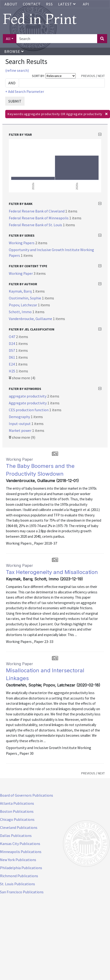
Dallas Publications (16, 835)
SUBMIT (15, 101)
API (86, 4)
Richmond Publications (19, 876)
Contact (32, 4)
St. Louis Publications (17, 884)
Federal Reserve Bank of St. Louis (36, 225)
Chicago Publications (17, 819)
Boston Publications (17, 811)
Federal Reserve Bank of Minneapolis (39, 218)
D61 (12, 357)
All (8, 39)
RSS (49, 4)
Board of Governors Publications (27, 795)
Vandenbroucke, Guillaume (31, 319)
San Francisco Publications (22, 892)
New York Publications (18, 860)
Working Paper (21, 273)
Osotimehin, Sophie (25, 298)
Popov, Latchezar (23, 305)
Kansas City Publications (20, 844)
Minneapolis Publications (21, 852)
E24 (12, 364)
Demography (20, 417)
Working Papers (22, 243)
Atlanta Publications (17, 803)
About (11, 4)
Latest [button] (67, 4)
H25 (12, 371)
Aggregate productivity (28, 403)
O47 (12, 337)
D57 (12, 350)
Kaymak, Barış (21, 291)
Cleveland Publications (19, 827)
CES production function (29, 410)
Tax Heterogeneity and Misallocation (52, 572)
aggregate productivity (28, 396)
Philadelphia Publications (21, 868)
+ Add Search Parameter (25, 91)
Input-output (20, 424)
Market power (20, 430)
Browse (14, 51)
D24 (12, 343)
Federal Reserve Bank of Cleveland (37, 211)
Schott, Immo (21, 312)
